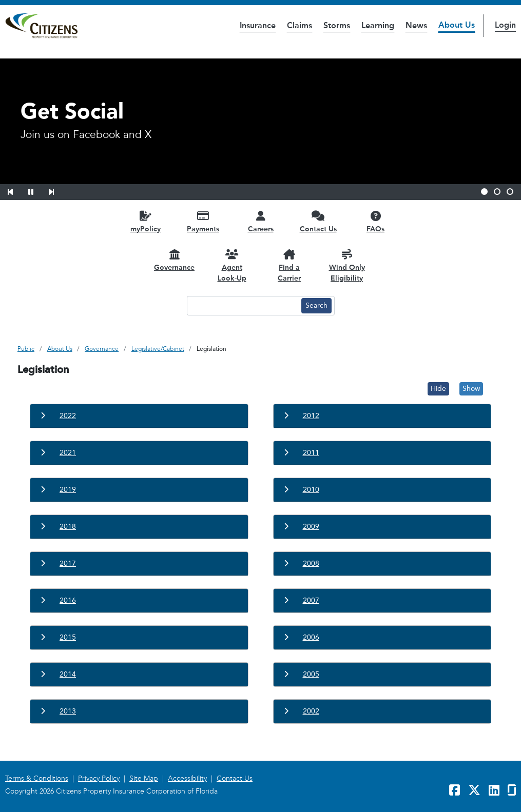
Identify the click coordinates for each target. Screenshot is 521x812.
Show (471, 389)
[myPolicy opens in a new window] (146, 221)
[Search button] (316, 306)
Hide (438, 389)
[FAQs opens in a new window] (376, 221)
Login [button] (505, 25)
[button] (17, 190)
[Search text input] (243, 306)
